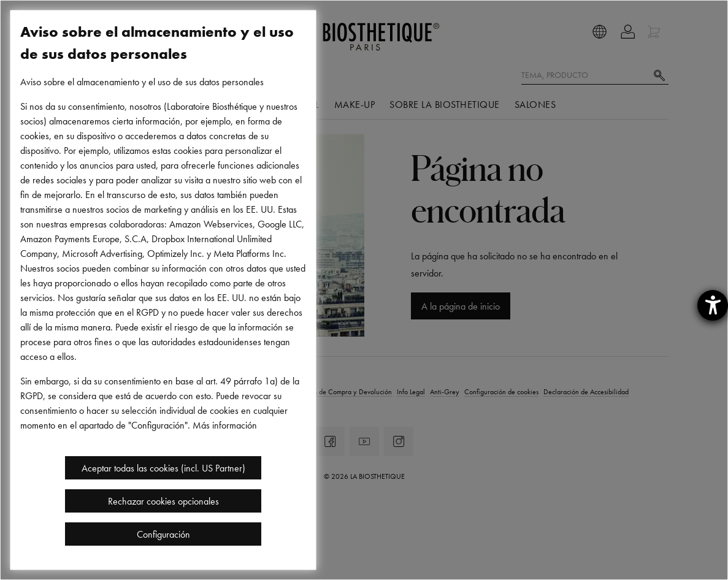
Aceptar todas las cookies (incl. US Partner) (163, 468)
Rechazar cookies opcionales (163, 501)
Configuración (163, 534)
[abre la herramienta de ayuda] (713, 305)
